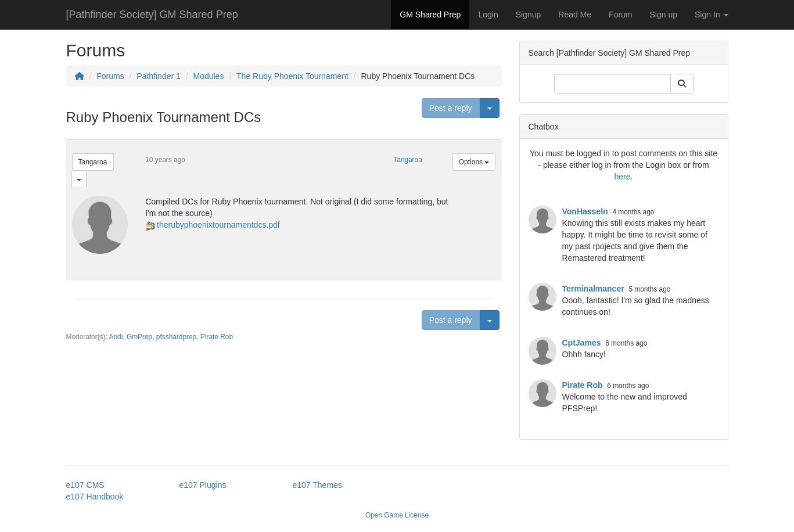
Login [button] (488, 15)
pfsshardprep (176, 337)
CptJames (582, 343)
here (623, 177)
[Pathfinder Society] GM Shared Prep (152, 15)
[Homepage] (80, 76)
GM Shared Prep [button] (430, 15)
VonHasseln (585, 211)
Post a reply (451, 108)
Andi (116, 337)
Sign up (664, 15)
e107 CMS (85, 485)
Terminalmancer (593, 289)
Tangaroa (93, 162)
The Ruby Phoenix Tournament (292, 76)
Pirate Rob (217, 337)
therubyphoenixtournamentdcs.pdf (218, 225)
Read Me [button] (575, 15)
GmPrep (139, 337)
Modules (208, 76)
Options (474, 162)
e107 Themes (317, 485)
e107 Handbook (95, 497)
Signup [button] (529, 15)
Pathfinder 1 (159, 76)
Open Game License (397, 515)
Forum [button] (620, 15)
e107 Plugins (203, 485)
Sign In (711, 15)
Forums (110, 76)
